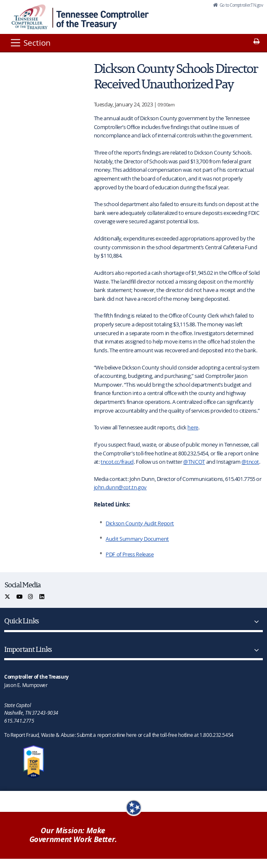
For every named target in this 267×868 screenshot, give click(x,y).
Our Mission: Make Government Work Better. (73, 835)
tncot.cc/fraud (117, 462)
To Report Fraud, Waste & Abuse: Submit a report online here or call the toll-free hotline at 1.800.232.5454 (119, 735)
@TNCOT (194, 462)
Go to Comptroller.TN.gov (241, 5)
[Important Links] (255, 650)
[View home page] (30, 17)
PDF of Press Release (130, 554)
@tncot (250, 462)
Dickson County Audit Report (140, 523)
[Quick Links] (255, 622)
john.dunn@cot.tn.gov (121, 487)
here (193, 427)
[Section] (30, 43)
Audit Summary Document (137, 539)
